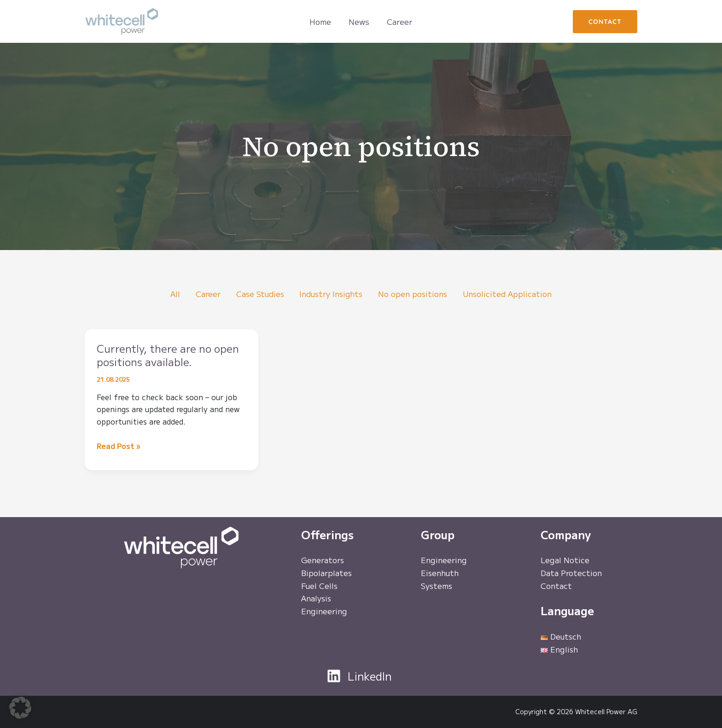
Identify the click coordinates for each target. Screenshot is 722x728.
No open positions (415, 294)
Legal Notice (565, 561)
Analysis (317, 599)
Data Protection (571, 574)
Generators (323, 561)
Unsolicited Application (511, 294)
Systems (437, 586)
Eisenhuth (440, 574)
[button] (605, 22)
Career (204, 294)
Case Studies (258, 294)
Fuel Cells (320, 586)
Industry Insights (331, 294)
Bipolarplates (327, 574)
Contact (556, 586)
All (171, 294)
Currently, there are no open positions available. (163, 355)
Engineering (324, 612)
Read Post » (119, 446)
